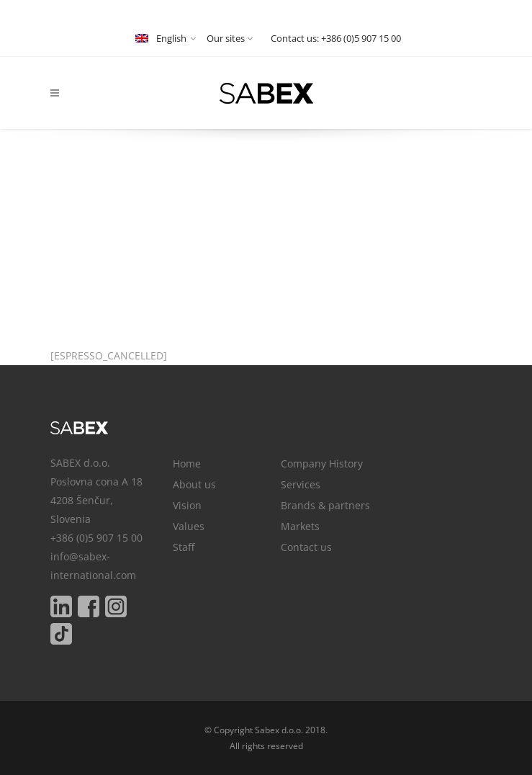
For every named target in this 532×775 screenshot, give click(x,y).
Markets (300, 526)
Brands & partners (325, 505)
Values (189, 526)
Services (301, 484)
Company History (322, 463)
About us (194, 484)
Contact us (306, 547)
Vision (187, 505)
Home (187, 463)
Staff (184, 547)
